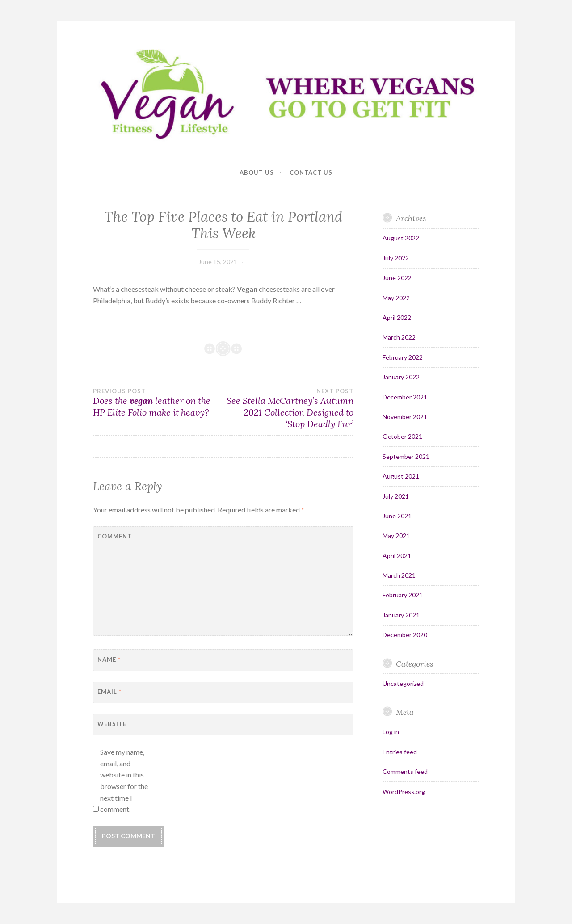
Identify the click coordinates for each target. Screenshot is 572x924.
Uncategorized (403, 683)
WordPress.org (404, 792)
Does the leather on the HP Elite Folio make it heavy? (158, 403)
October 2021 (402, 436)
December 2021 (405, 397)
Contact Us (311, 172)
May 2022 (396, 298)
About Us (257, 172)
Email (109, 692)
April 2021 (397, 556)
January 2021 (401, 615)
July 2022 (396, 258)
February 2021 (403, 595)
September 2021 (406, 456)
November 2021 (405, 417)
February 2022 (403, 357)
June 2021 (397, 516)
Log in (391, 732)
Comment (115, 536)
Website (112, 724)
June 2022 (397, 278)
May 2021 (396, 535)
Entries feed (400, 752)
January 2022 (401, 377)
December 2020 (405, 635)
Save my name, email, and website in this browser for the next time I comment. (124, 780)
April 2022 (397, 317)
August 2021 (401, 476)
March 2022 (399, 337)
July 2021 (396, 496)
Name (109, 659)
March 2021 (399, 575)
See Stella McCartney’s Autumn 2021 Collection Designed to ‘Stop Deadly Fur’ (289, 408)
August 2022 (401, 238)
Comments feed (405, 771)
